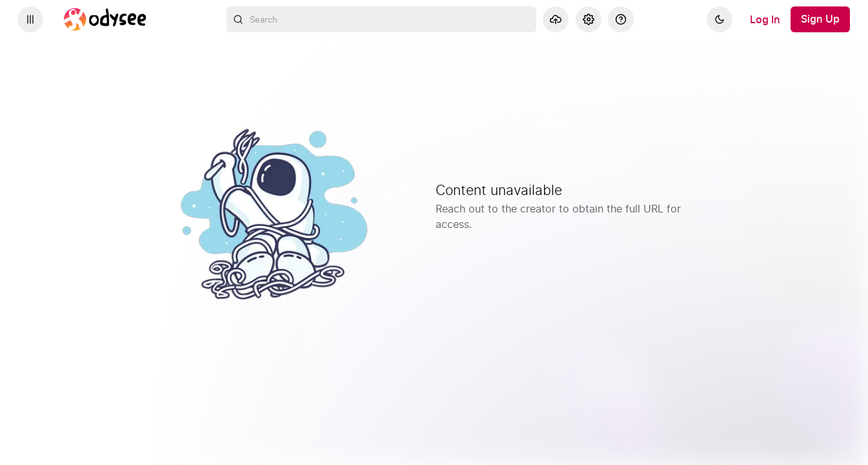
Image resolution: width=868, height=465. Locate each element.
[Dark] (720, 19)
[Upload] (556, 19)
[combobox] (381, 19)
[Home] (105, 19)
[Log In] (765, 19)
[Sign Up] (820, 19)
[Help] (621, 19)
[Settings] (589, 19)
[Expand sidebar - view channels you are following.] (30, 19)
